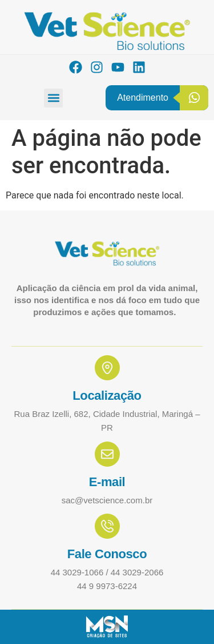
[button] (53, 98)
